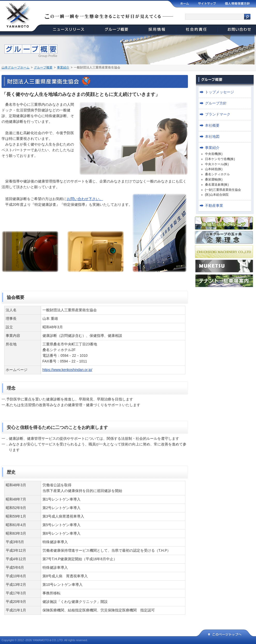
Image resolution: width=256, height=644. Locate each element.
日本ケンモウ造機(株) (220, 159)
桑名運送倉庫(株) (217, 185)
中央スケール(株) (217, 164)
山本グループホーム (16, 67)
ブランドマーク (218, 114)
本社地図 (212, 137)
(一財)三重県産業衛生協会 (223, 190)
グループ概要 (43, 67)
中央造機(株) (214, 154)
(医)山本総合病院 (217, 195)
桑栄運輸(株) (214, 179)
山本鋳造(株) (214, 169)
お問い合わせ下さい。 (85, 199)
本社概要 (212, 126)
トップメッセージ (220, 92)
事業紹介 (63, 67)
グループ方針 (216, 103)
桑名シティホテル (217, 174)
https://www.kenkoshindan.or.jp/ (67, 370)
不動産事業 (214, 206)
